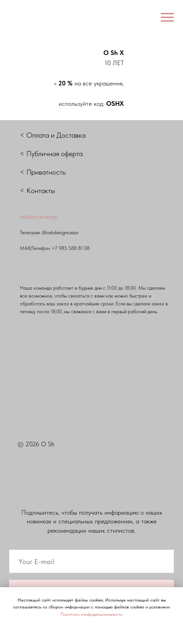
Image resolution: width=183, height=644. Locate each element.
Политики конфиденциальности (91, 614)
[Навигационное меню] (167, 18)
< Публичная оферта (51, 154)
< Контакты (37, 191)
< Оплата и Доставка (53, 135)
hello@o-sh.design (39, 217)
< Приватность (43, 172)
